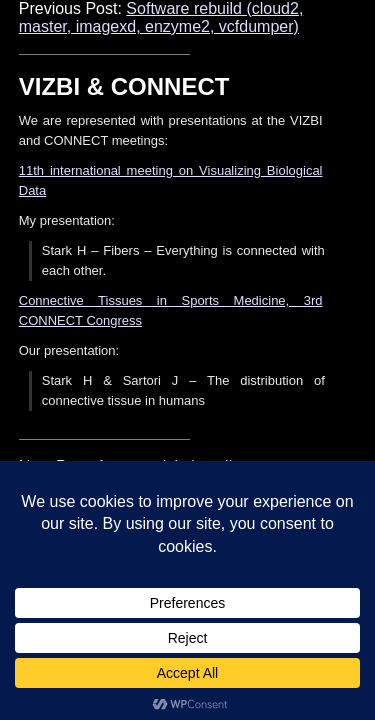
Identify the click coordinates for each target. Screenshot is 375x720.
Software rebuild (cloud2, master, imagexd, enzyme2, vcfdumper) (161, 17)
